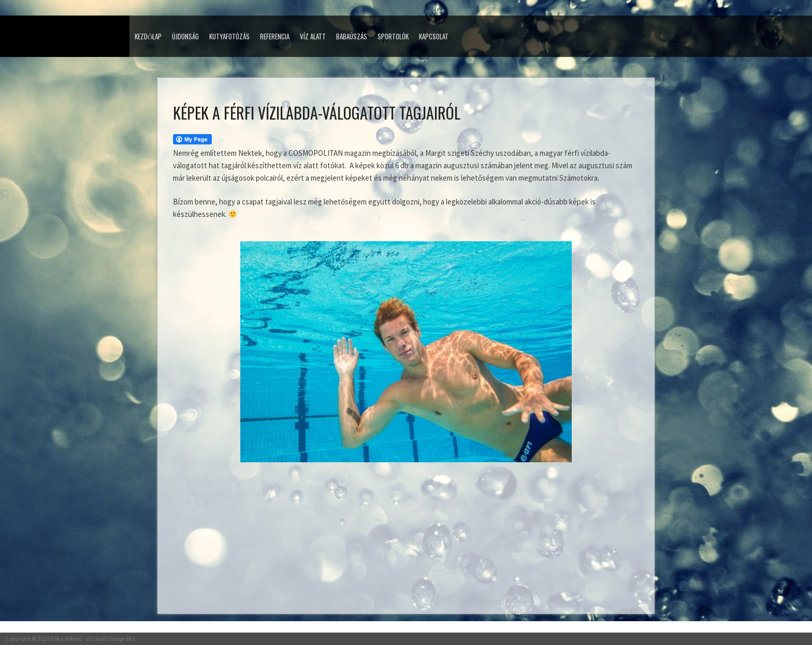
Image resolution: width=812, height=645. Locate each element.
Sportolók (393, 36)
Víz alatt (313, 36)
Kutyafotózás (229, 36)
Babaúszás (352, 36)
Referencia (275, 36)
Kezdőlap (148, 36)
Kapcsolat (434, 36)
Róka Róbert (66, 639)
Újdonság (185, 36)
